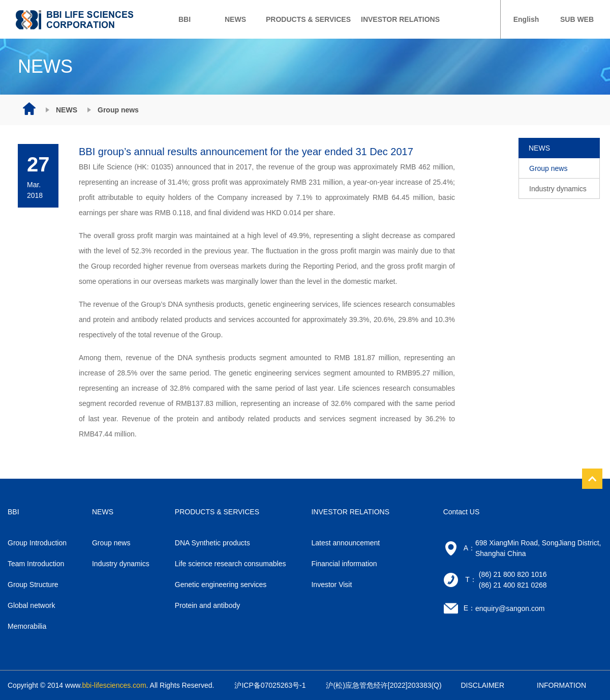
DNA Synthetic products (212, 543)
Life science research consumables (231, 564)
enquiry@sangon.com (510, 608)
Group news (548, 168)
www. (106, 685)
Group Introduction (37, 543)
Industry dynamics (558, 189)
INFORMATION (561, 685)
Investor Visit (331, 585)
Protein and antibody (207, 605)
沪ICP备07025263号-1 (270, 685)
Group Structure (33, 585)
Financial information (344, 564)
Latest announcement (345, 543)
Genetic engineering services (221, 585)
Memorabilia (27, 626)
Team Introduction (36, 564)
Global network (31, 605)
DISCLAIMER (482, 685)
